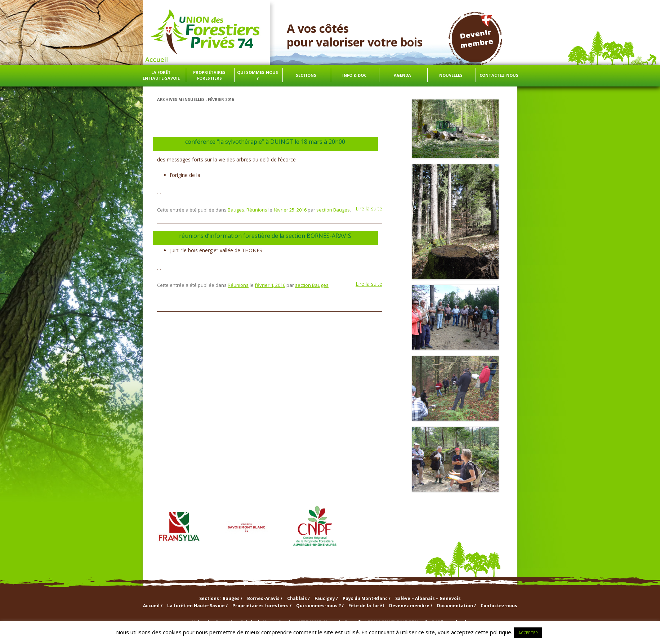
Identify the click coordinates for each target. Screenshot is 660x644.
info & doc (354, 75)
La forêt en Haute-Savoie (161, 75)
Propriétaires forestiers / (262, 606)
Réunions (257, 210)
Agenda (402, 75)
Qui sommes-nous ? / (320, 606)
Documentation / (456, 606)
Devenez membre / (411, 606)
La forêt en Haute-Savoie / (197, 606)
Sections (306, 75)
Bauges (236, 210)
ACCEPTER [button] (528, 633)
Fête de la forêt (366, 606)
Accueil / (153, 606)
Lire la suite (369, 208)
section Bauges (333, 210)
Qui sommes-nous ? (258, 75)
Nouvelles (451, 75)
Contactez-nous (499, 75)
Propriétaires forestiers (209, 75)
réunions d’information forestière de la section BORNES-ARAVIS (265, 236)
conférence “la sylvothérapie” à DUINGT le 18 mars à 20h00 (265, 142)
